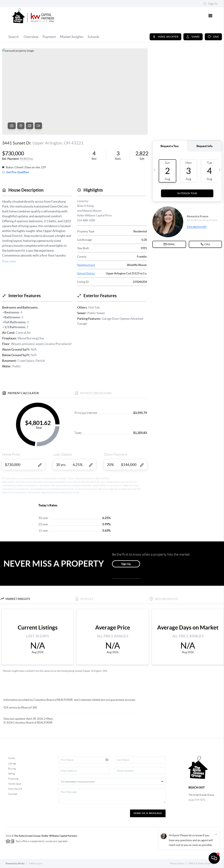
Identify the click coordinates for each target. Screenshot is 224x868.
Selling (12, 774)
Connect (13, 794)
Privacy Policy (177, 864)
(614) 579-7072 (197, 800)
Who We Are (15, 789)
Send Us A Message (148, 813)
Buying (12, 769)
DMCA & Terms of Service (202, 864)
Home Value (15, 784)
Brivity (21, 864)
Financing (13, 779)
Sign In (210, 4)
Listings (12, 763)
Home (11, 758)
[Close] (216, 834)
